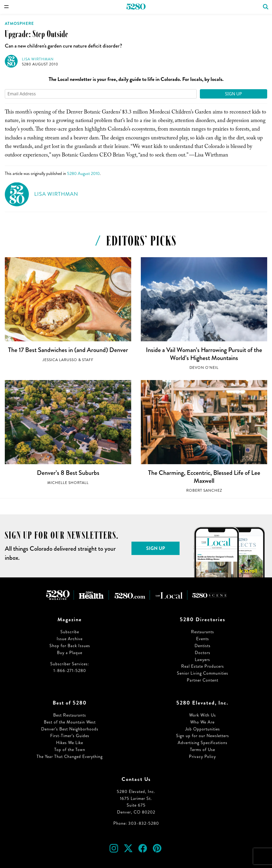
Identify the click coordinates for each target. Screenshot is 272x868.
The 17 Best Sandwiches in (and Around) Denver (68, 350)
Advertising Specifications (203, 743)
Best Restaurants (70, 715)
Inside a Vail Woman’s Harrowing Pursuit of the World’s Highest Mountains (204, 354)
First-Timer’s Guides (70, 736)
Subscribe (70, 632)
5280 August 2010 (40, 64)
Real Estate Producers (203, 666)
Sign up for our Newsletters (203, 736)
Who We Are (202, 722)
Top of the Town (70, 750)
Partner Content (203, 680)
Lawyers (202, 660)
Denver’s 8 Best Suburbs (68, 473)
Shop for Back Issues (70, 646)
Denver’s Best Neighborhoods (70, 729)
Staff (88, 360)
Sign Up (234, 94)
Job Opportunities (203, 729)
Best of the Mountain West (70, 722)
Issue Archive (70, 639)
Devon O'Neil (204, 368)
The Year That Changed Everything (70, 756)
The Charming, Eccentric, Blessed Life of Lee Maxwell (204, 477)
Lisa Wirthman (38, 59)
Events (203, 639)
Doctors (203, 653)
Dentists (203, 646)
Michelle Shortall (68, 483)
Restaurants (203, 632)
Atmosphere (19, 24)
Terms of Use (203, 750)
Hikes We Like (70, 743)
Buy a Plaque (70, 653)
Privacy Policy (202, 756)
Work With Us (203, 715)
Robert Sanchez (204, 490)
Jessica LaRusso (60, 360)
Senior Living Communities (203, 673)
